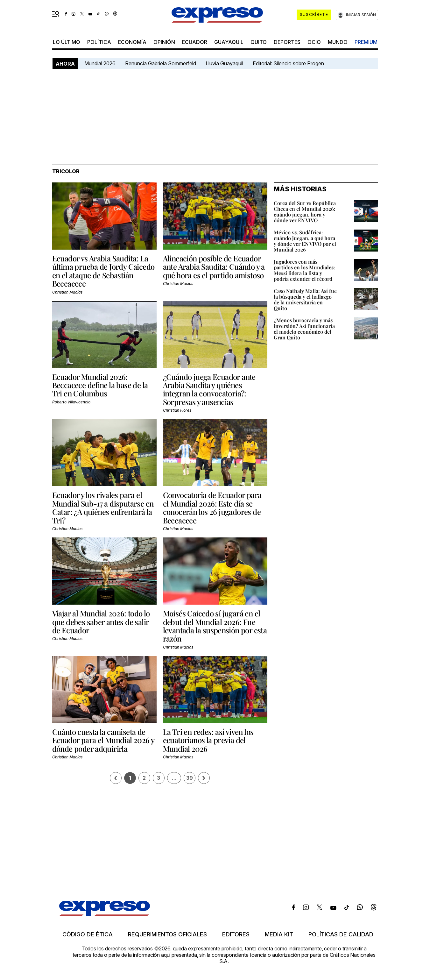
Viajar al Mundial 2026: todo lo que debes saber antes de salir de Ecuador (101, 622)
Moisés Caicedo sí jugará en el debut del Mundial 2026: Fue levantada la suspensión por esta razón (215, 626)
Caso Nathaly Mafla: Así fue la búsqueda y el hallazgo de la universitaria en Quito (305, 299)
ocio (314, 42)
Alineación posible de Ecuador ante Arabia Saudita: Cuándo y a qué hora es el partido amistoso (214, 267)
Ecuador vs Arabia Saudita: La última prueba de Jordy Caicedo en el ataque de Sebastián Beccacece (103, 271)
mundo (338, 42)
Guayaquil (229, 42)
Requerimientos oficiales (167, 934)
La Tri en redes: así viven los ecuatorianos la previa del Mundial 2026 (208, 740)
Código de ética (88, 934)
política (99, 42)
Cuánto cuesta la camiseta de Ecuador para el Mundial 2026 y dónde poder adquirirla (103, 740)
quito (259, 42)
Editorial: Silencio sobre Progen (288, 63)
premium (366, 42)
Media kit (279, 934)
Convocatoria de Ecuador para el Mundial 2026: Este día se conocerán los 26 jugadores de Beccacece (212, 507)
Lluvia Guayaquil (224, 63)
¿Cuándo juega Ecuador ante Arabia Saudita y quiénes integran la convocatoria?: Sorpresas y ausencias (209, 389)
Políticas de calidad (341, 934)
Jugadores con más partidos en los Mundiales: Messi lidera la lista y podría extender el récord (304, 270)
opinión (164, 42)
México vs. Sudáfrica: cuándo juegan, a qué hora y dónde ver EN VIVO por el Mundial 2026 (305, 241)
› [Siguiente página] (204, 778)
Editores (236, 934)
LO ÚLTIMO (67, 42)
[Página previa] (116, 778)
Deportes (287, 42)
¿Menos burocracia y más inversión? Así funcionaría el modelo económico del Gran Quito (304, 329)
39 (190, 778)
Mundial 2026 (100, 63)
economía (132, 42)
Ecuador (195, 42)
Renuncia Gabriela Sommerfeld (161, 63)
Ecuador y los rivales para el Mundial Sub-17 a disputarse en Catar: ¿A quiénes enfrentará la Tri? (103, 507)
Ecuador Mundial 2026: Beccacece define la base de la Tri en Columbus (100, 385)
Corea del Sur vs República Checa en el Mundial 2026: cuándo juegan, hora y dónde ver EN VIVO (305, 212)
